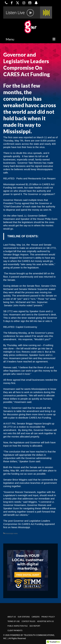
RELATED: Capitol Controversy (20, 327)
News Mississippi (20, 527)
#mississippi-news (11, 533)
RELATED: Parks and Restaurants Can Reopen (29, 178)
